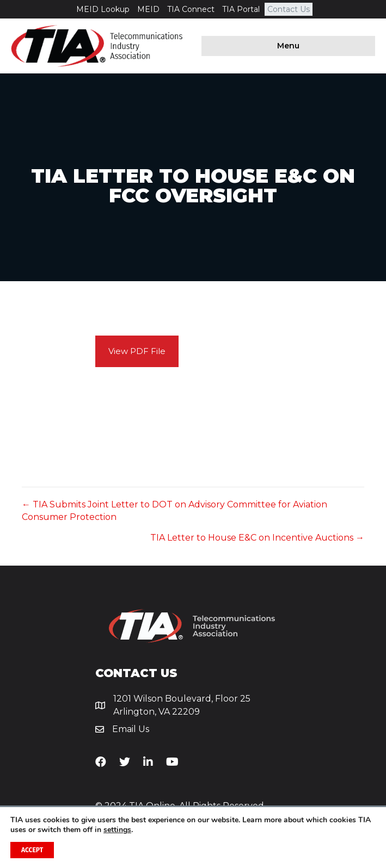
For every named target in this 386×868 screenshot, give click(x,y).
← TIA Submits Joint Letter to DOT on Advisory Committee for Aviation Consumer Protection (174, 511)
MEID (148, 9)
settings (117, 830)
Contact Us (289, 9)
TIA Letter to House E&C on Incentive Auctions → (257, 538)
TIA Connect (191, 9)
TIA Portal (241, 9)
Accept (32, 850)
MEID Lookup (103, 9)
